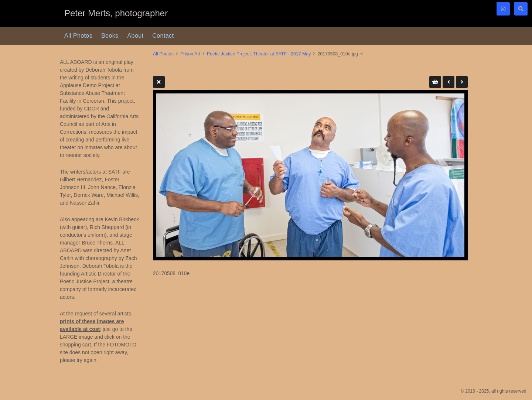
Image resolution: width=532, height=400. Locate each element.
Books (110, 36)
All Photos (78, 36)
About (136, 36)
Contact (163, 36)
